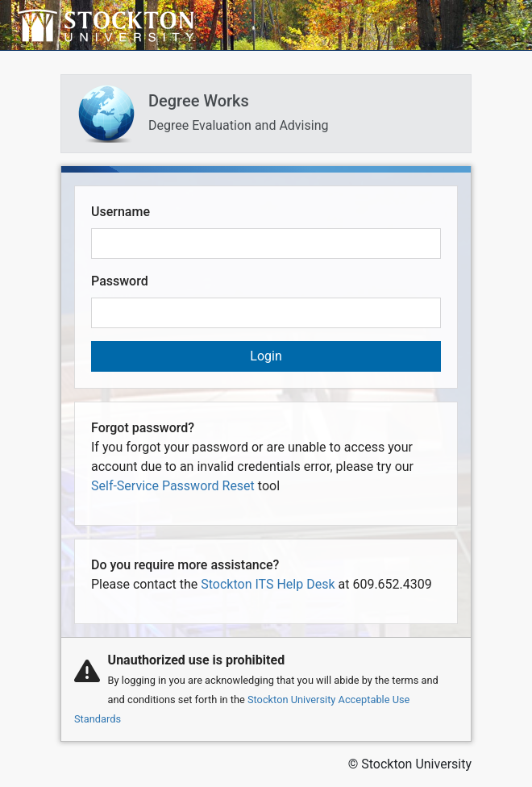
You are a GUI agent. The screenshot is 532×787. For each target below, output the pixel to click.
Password (120, 281)
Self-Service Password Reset (173, 486)
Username (121, 212)
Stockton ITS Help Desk (268, 584)
